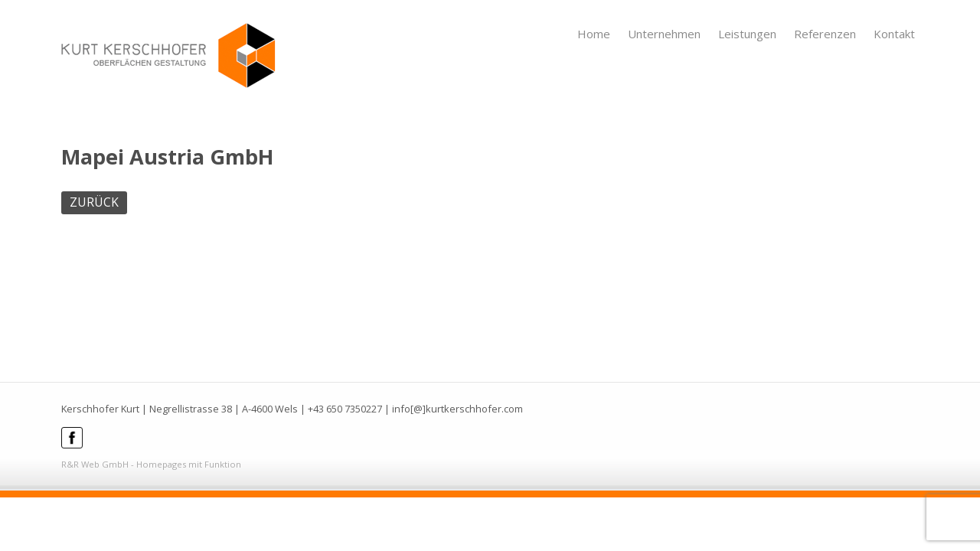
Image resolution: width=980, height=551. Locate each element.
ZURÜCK (94, 202)
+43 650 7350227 (345, 409)
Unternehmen (664, 34)
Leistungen (747, 34)
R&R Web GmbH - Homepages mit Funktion (151, 464)
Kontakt (894, 34)
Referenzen (825, 34)
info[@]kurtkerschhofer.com (457, 409)
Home (594, 34)
